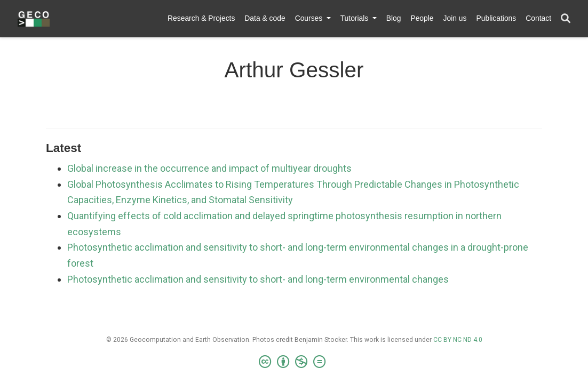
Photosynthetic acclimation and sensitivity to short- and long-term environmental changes (258, 279)
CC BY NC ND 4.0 (458, 340)
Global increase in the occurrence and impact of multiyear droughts (209, 168)
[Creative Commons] (294, 362)
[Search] (566, 19)
